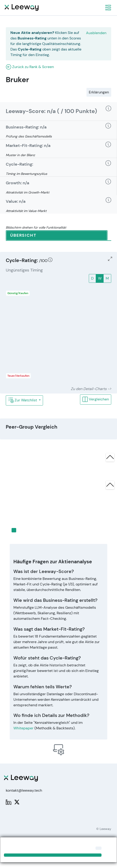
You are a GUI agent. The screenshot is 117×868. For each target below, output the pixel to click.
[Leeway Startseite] (22, 7)
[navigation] (108, 8)
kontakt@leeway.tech (24, 790)
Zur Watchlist (23, 400)
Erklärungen (99, 92)
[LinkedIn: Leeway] (9, 801)
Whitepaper (23, 728)
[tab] (57, 236)
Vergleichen (96, 399)
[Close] (99, 848)
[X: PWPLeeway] (17, 801)
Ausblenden (96, 33)
